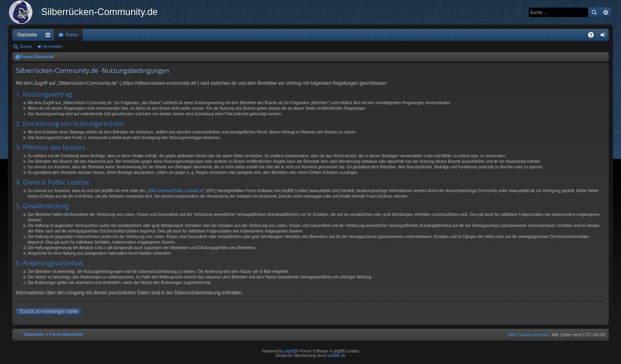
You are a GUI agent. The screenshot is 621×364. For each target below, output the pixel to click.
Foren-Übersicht (37, 57)
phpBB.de (337, 355)
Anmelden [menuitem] (605, 36)
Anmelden (53, 46)
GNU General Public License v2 (176, 191)
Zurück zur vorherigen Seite (49, 312)
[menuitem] (528, 335)
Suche (594, 12)
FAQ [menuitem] (593, 36)
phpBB (290, 351)
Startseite (27, 35)
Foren (72, 35)
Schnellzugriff (50, 36)
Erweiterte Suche (605, 12)
